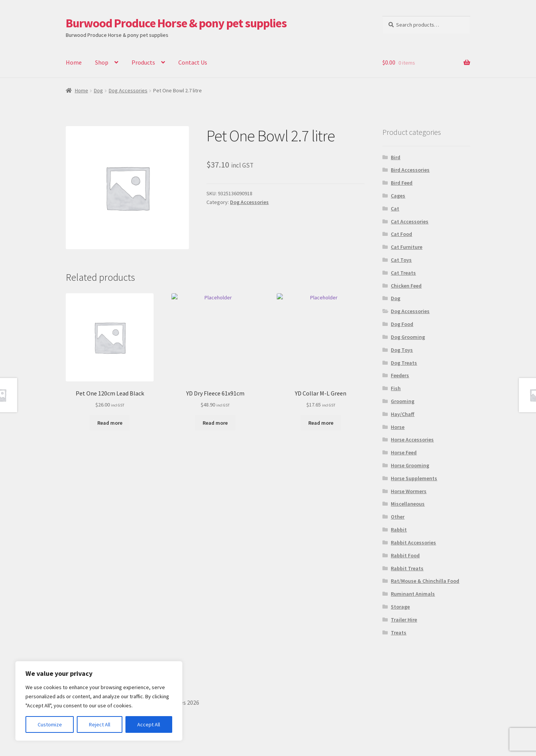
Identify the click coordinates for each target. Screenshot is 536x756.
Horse (398, 427)
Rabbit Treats (407, 568)
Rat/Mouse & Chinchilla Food (425, 581)
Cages (398, 196)
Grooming (403, 401)
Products (143, 62)
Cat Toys (401, 260)
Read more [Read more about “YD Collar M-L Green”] (321, 423)
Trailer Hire (404, 620)
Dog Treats (404, 363)
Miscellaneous (408, 504)
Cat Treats (403, 273)
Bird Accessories (410, 170)
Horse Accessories (412, 440)
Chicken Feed (406, 286)
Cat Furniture (407, 247)
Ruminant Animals (413, 594)
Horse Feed (404, 452)
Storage (400, 607)
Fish (396, 388)
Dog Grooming (408, 337)
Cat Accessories (410, 221)
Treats (399, 633)
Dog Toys (402, 350)
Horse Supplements (414, 478)
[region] (99, 701)
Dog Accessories (128, 90)
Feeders (400, 375)
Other (398, 517)
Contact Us (193, 62)
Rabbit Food (405, 555)
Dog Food (402, 324)
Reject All (100, 724)
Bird (396, 157)
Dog (98, 90)
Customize (50, 724)
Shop (102, 62)
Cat (395, 209)
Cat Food (401, 234)
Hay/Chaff (403, 414)
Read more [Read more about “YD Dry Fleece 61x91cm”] (215, 423)
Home (74, 62)
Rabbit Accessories (413, 542)
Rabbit (399, 530)
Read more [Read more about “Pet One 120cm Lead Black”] (110, 423)
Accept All (149, 724)
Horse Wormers (409, 491)
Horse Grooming (410, 465)
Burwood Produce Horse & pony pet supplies (176, 23)
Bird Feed (402, 183)
